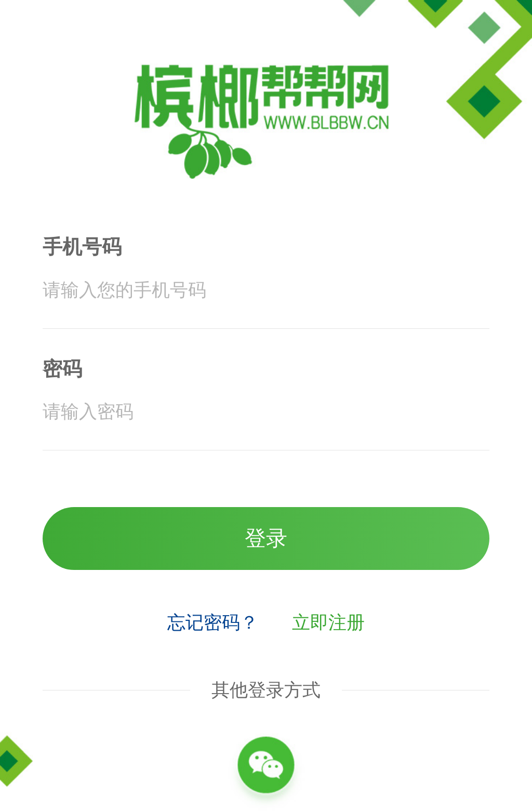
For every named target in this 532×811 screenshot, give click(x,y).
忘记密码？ (213, 622)
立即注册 (328, 622)
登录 (266, 538)
